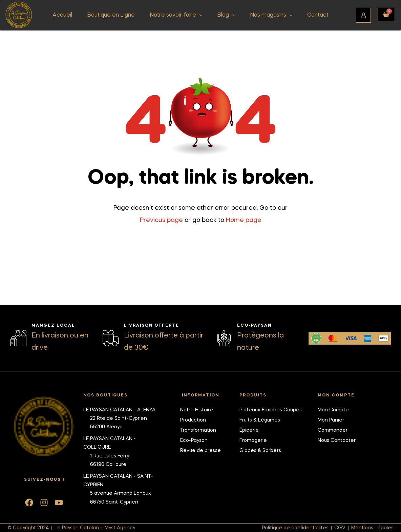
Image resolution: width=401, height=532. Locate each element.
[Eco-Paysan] (224, 338)
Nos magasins (271, 15)
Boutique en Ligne (111, 15)
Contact (318, 15)
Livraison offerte (152, 325)
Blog (226, 15)
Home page (244, 220)
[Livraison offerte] (111, 338)
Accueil (62, 15)
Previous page (161, 220)
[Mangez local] (18, 338)
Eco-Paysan (254, 325)
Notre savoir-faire (176, 15)
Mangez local (53, 325)
